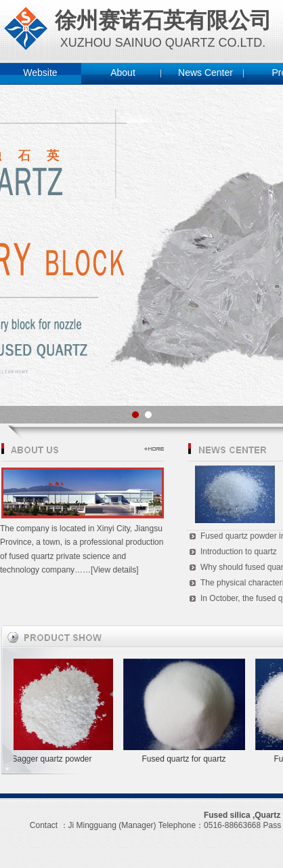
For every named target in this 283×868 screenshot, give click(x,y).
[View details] (114, 570)
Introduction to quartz (239, 552)
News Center (205, 73)
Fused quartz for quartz (186, 759)
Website (40, 73)
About (123, 73)
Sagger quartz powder (53, 759)
